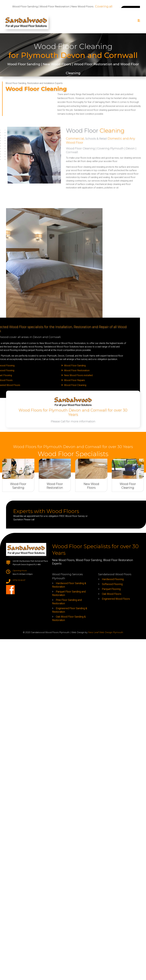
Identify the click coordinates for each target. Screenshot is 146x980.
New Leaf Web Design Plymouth (106, 632)
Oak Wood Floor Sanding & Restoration (69, 618)
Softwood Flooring (112, 584)
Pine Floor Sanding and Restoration (67, 602)
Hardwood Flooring (113, 579)
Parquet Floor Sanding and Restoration (69, 593)
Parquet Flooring (111, 589)
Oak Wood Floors (112, 594)
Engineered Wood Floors (116, 599)
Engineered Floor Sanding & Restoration (70, 610)
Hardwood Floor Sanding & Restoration (69, 585)
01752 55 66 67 (19, 580)
